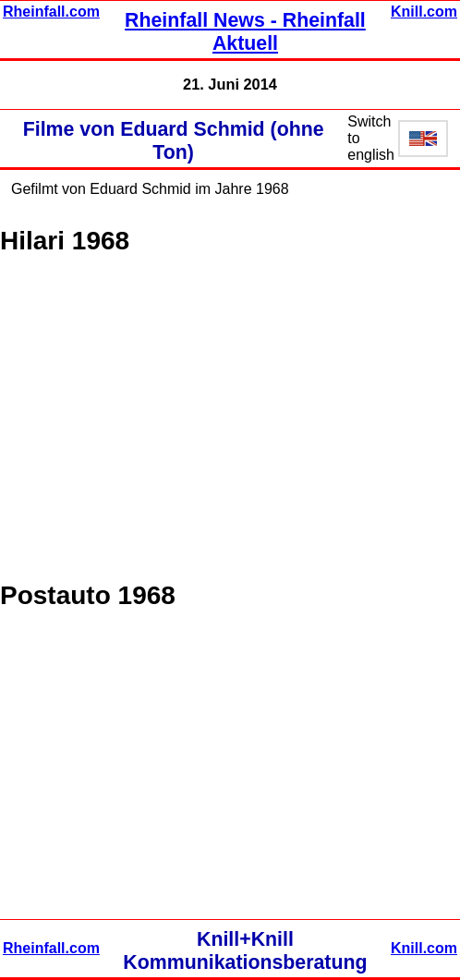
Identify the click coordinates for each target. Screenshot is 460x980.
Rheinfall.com (51, 12)
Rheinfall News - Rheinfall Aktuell (245, 32)
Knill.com (424, 12)
